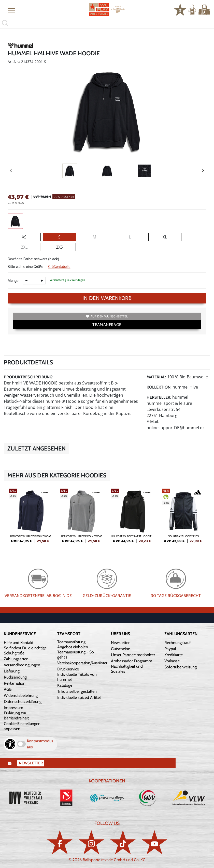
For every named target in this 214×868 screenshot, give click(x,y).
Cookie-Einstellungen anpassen (22, 726)
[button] (11, 10)
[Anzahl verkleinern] (26, 281)
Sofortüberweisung (181, 667)
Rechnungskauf (177, 643)
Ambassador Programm (132, 661)
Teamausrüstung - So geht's (76, 655)
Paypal (170, 649)
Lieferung (12, 671)
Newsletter (120, 643)
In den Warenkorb (107, 298)
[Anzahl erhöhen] (42, 281)
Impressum (13, 708)
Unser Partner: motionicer (133, 655)
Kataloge (65, 685)
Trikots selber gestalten (77, 691)
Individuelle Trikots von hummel (77, 677)
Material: (156, 377)
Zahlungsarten (16, 659)
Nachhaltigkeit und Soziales (127, 669)
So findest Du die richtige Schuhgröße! (25, 650)
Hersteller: (159, 397)
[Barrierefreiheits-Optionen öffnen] (10, 744)
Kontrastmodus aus (40, 744)
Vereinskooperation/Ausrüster (82, 663)
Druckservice (68, 669)
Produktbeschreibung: (29, 377)
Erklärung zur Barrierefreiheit (16, 716)
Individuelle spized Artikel (79, 697)
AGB (8, 689)
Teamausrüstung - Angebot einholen (73, 644)
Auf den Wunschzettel (107, 316)
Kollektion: (159, 387)
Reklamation (15, 683)
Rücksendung (15, 677)
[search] (107, 23)
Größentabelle (59, 267)
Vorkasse (172, 661)
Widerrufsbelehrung (21, 695)
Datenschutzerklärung (23, 702)
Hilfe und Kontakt (19, 643)
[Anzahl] (34, 281)
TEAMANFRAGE (107, 325)
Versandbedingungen (22, 665)
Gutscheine (120, 649)
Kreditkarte (174, 655)
